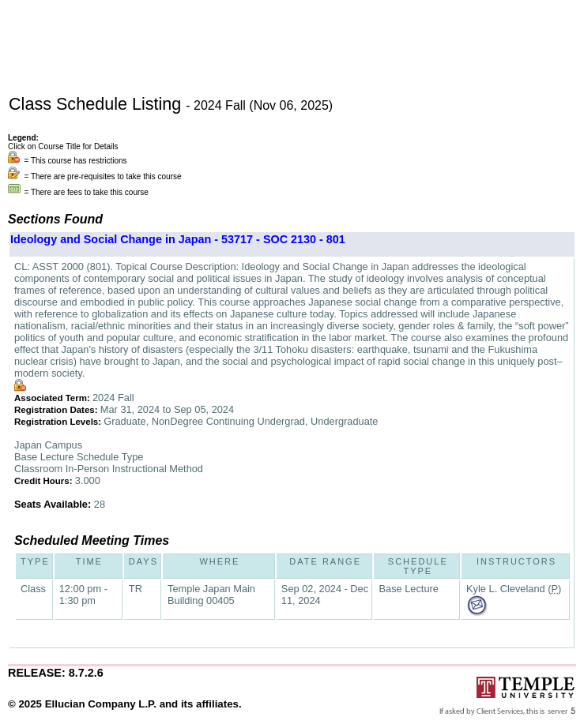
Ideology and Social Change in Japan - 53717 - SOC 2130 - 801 (178, 239)
